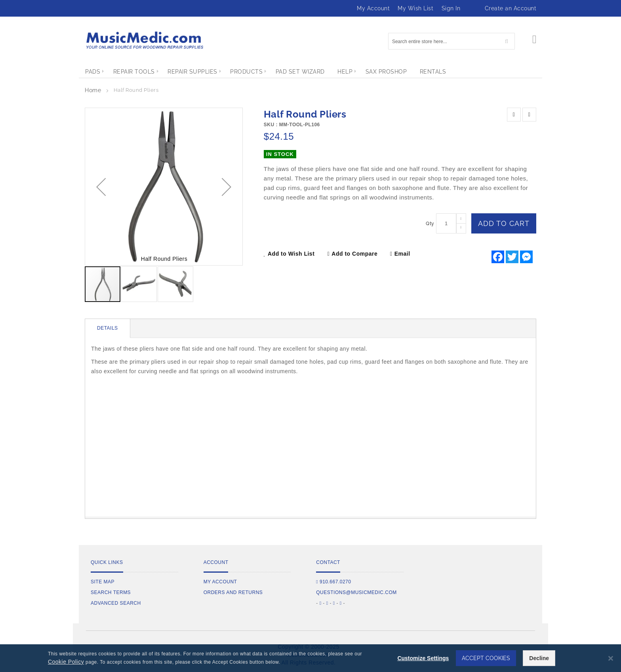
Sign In (451, 8)
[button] (101, 187)
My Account (373, 8)
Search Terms (111, 592)
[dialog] (310, 658)
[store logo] (144, 40)
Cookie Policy (66, 662)
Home (93, 90)
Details (108, 328)
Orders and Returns (233, 592)
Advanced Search (116, 603)
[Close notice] (611, 658)
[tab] (108, 328)
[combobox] (451, 41)
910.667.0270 (333, 582)
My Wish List (415, 8)
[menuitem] (93, 72)
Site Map (103, 582)
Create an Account (511, 8)
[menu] (310, 72)
